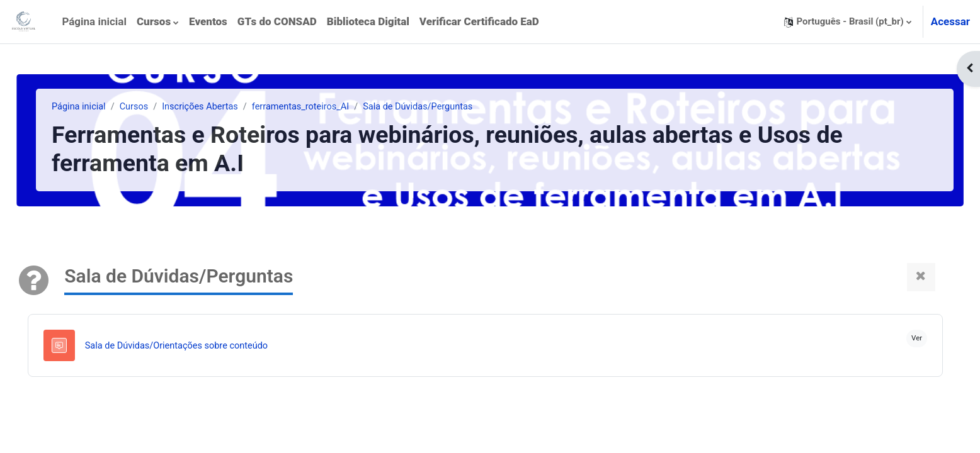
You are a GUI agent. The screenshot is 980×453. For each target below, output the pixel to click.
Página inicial (107, 107)
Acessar (950, 21)
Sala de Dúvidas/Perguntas (456, 107)
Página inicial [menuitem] (94, 21)
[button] (847, 22)
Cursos (163, 107)
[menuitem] (158, 22)
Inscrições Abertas (231, 107)
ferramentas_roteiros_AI (335, 107)
